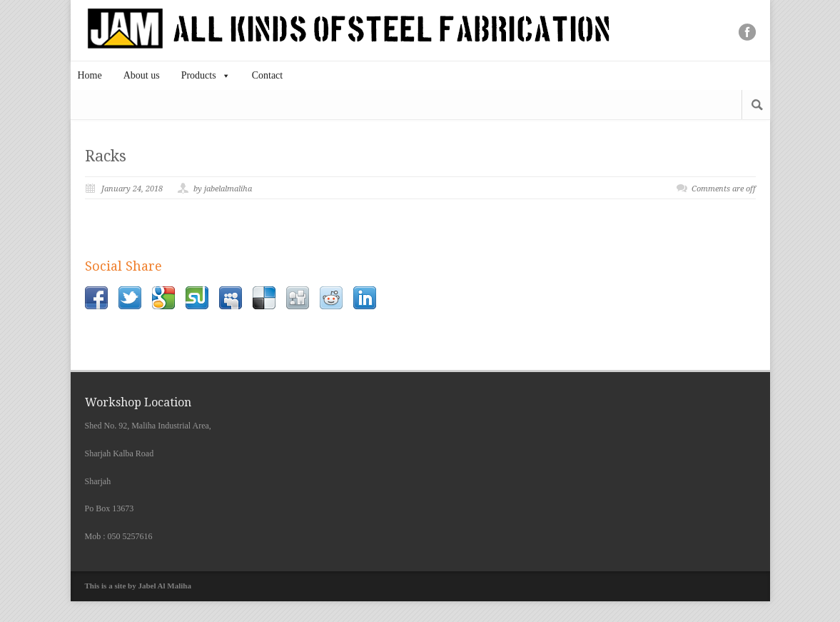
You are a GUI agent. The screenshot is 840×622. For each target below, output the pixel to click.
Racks (106, 156)
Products (206, 76)
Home (90, 75)
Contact (268, 75)
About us (142, 75)
